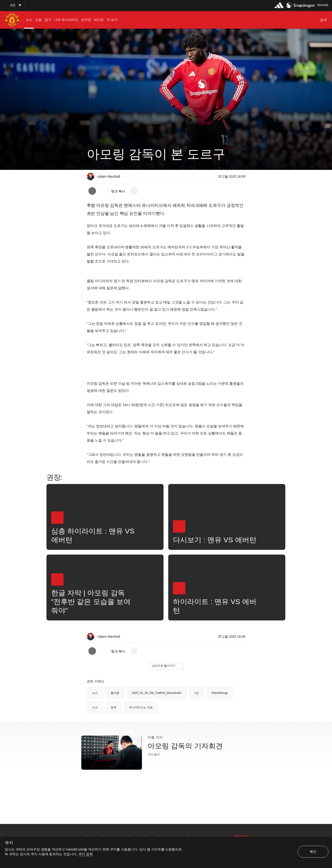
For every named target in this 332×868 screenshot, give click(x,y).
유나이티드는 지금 (141, 707)
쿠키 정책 (86, 854)
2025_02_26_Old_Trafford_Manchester (157, 693)
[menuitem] (29, 20)
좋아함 (115, 693)
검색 (114, 707)
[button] (12, 5)
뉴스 (95, 693)
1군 (197, 693)
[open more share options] (134, 191)
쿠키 (9, 843)
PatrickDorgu (220, 693)
